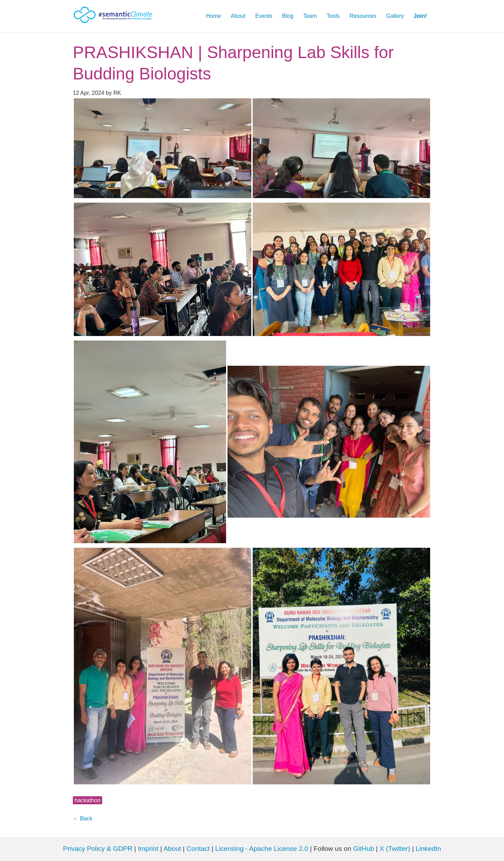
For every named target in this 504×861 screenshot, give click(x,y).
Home (214, 16)
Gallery (395, 16)
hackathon (87, 800)
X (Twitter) (396, 849)
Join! (420, 16)
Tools (333, 16)
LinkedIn (429, 849)
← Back (83, 818)
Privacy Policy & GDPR (98, 849)
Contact (198, 849)
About (238, 16)
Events (264, 16)
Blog (288, 16)
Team (310, 16)
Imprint (148, 849)
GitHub (365, 849)
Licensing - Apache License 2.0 (262, 849)
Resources (363, 16)
